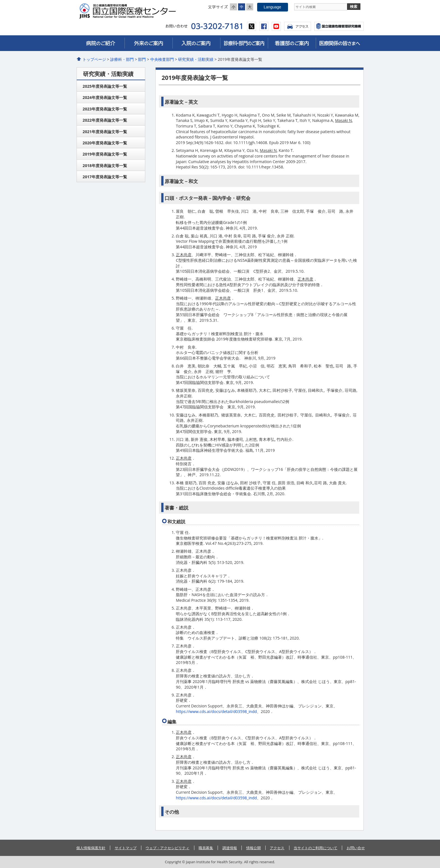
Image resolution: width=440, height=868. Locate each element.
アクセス (298, 26)
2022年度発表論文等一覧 (105, 120)
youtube (276, 26)
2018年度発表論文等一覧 (105, 166)
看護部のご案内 (292, 43)
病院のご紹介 (101, 43)
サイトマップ (126, 848)
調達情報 (230, 848)
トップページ (94, 59)
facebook (264, 26)
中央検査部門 (162, 59)
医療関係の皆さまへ (340, 43)
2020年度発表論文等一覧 (105, 143)
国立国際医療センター (130, 11)
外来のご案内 (148, 43)
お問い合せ (356, 848)
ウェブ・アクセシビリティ (167, 848)
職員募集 (206, 848)
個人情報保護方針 (91, 848)
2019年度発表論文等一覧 (105, 154)
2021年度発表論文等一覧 (105, 132)
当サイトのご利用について (315, 848)
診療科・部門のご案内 (244, 43)
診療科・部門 (122, 59)
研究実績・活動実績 (196, 59)
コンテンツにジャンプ (0, 0)
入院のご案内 (196, 43)
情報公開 (254, 848)
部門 (142, 59)
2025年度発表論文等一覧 (105, 86)
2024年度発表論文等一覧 (105, 97)
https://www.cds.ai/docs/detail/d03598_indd (216, 711)
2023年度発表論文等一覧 (105, 109)
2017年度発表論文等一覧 (105, 177)
